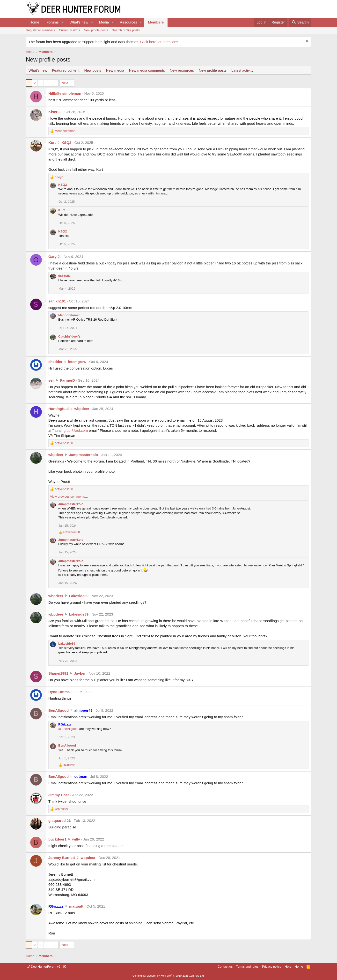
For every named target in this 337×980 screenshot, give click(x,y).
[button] (63, 22)
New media (115, 70)
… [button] (47, 83)
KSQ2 (66, 143)
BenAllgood (59, 710)
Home (34, 22)
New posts (93, 70)
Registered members (40, 30)
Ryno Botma (59, 692)
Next (65, 83)
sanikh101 (57, 301)
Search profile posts (126, 30)
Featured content (66, 70)
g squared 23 (60, 821)
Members (156, 22)
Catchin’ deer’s (69, 336)
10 (55, 83)
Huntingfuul (59, 409)
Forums (53, 22)
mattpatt (76, 906)
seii (51, 380)
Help (288, 967)
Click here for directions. (160, 42)
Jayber (80, 673)
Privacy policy (272, 967)
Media (104, 22)
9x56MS (64, 276)
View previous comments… (69, 497)
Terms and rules (247, 967)
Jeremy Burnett (62, 858)
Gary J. (55, 257)
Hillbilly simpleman (65, 93)
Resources (128, 22)
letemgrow (77, 362)
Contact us (225, 967)
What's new (79, 22)
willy (76, 839)
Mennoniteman (69, 315)
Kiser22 (55, 112)
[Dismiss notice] (306, 42)
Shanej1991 (58, 673)
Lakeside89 (79, 596)
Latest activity (242, 70)
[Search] (300, 22)
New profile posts (96, 30)
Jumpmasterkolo (83, 455)
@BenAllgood (68, 729)
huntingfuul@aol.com (71, 430)
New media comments (147, 70)
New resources (182, 70)
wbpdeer (82, 409)
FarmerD (67, 380)
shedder (55, 362)
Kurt (52, 143)
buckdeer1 (57, 839)
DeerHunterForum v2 (44, 967)
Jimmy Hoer (59, 795)
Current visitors (70, 30)
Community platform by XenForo (168, 976)
